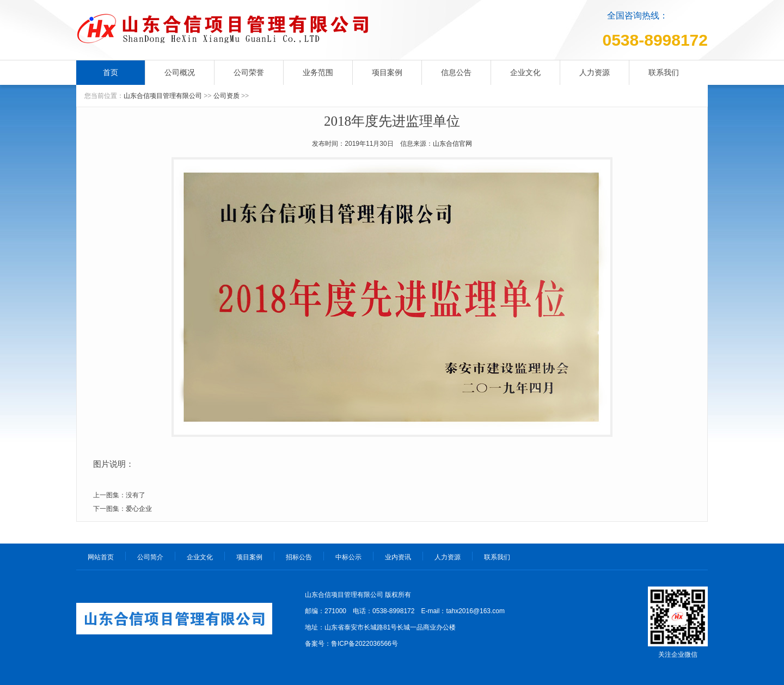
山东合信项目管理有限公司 (163, 96)
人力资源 (595, 72)
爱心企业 (139, 509)
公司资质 (226, 96)
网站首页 (101, 557)
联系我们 (664, 72)
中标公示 (348, 557)
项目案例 (387, 72)
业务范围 (318, 72)
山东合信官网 (452, 144)
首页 (111, 72)
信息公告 (456, 72)
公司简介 (150, 557)
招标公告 (299, 557)
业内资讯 (398, 557)
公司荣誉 (249, 72)
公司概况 (180, 72)
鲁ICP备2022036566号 (365, 644)
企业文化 (525, 72)
